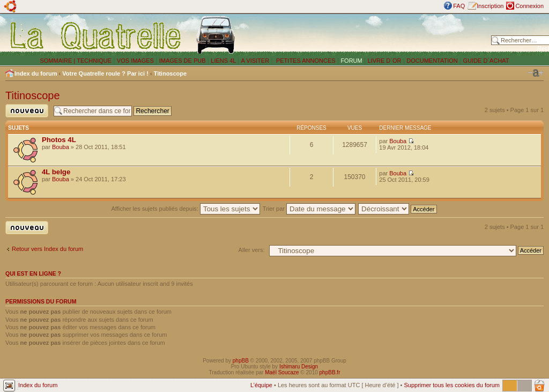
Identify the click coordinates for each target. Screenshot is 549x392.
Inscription (490, 6)
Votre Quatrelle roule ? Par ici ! (105, 73)
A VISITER (255, 61)
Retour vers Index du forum (47, 249)
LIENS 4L (224, 61)
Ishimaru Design (299, 367)
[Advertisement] (366, 35)
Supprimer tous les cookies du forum (452, 385)
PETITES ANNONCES (305, 61)
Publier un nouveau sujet (27, 111)
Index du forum (36, 73)
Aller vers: (252, 250)
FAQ (459, 6)
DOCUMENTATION (432, 61)
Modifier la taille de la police (536, 73)
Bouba (61, 147)
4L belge (56, 172)
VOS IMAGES (135, 61)
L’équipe (261, 385)
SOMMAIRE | (58, 61)
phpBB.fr (330, 372)
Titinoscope (170, 73)
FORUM (351, 61)
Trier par (309, 209)
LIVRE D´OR (385, 61)
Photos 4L (59, 140)
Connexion (529, 6)
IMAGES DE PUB (183, 61)
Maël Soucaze (282, 372)
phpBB (241, 361)
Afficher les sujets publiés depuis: (186, 209)
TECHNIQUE (94, 61)
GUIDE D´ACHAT (486, 61)
